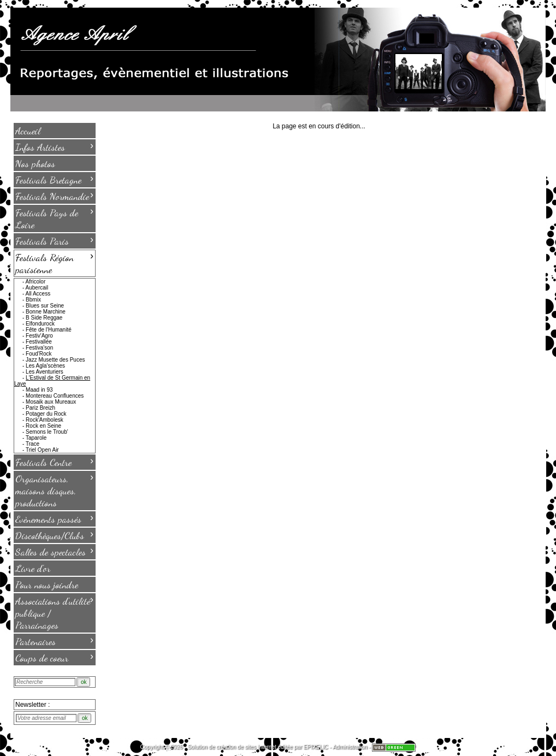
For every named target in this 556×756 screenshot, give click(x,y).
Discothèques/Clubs (54, 535)
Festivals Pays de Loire (54, 218)
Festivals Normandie (54, 196)
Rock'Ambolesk (45, 420)
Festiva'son (39, 348)
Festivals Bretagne (54, 179)
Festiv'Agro (39, 336)
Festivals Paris (54, 240)
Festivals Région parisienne (54, 263)
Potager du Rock (46, 414)
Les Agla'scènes (45, 366)
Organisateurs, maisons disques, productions (54, 490)
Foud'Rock (39, 354)
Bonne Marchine (46, 312)
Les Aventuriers (45, 372)
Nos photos (35, 163)
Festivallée (39, 342)
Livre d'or (33, 568)
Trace (32, 444)
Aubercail (37, 288)
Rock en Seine (43, 426)
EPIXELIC (316, 747)
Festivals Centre (54, 462)
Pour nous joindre (47, 584)
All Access (38, 294)
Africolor (36, 282)
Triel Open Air (42, 450)
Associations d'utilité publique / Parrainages (54, 612)
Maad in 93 (39, 390)
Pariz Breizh (40, 408)
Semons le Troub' (47, 432)
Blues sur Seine (45, 306)
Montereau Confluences (55, 396)
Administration (350, 747)
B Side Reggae (44, 318)
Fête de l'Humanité (49, 330)
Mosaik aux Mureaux (51, 402)
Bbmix (33, 300)
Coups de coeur (54, 657)
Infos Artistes (54, 146)
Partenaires (54, 641)
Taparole (36, 438)
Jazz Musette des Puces (55, 360)
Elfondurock (40, 324)
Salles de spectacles (54, 551)
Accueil (28, 131)
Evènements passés (54, 518)
